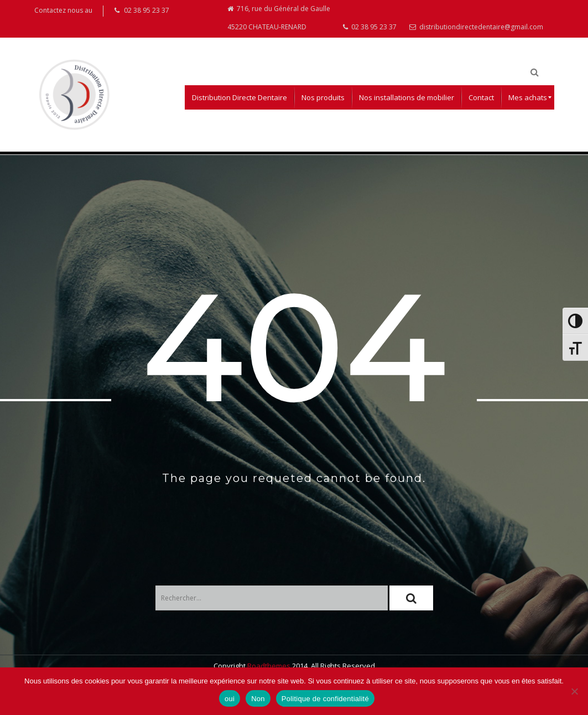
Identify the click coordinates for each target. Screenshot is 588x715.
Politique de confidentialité (325, 699)
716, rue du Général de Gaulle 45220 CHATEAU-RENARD (279, 21)
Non (258, 699)
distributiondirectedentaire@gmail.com (476, 31)
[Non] (574, 691)
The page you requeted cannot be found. (294, 483)
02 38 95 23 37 (370, 31)
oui (230, 699)
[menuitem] (240, 102)
